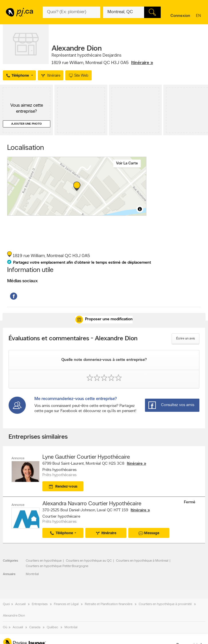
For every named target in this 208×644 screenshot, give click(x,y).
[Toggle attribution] (140, 209)
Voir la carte (127, 163)
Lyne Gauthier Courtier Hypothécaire (86, 457)
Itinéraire (135, 464)
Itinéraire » (142, 63)
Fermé (190, 502)
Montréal (32, 574)
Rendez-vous (62, 487)
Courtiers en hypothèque (44, 561)
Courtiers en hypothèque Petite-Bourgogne (57, 566)
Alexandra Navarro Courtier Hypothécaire (92, 504)
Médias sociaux (22, 281)
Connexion (180, 16)
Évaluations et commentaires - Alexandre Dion (73, 339)
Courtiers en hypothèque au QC (89, 561)
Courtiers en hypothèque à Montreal (142, 561)
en (199, 16)
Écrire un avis (186, 339)
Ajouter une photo (27, 124)
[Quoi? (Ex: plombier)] (71, 12)
